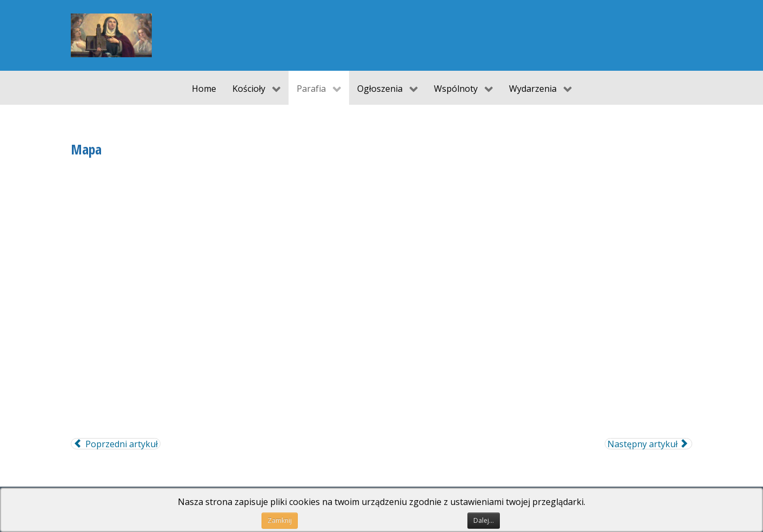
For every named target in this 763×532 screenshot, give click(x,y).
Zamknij (280, 520)
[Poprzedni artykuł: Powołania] (116, 444)
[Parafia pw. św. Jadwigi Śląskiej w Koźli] (111, 35)
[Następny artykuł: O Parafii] (648, 444)
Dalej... (484, 520)
